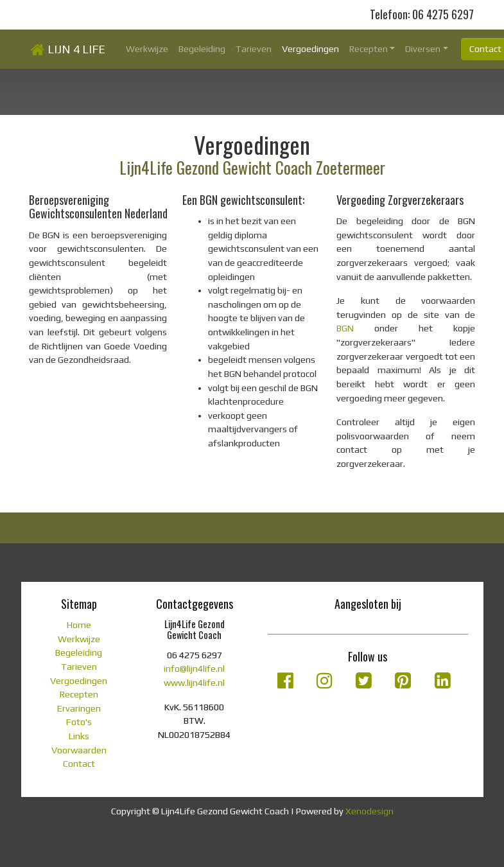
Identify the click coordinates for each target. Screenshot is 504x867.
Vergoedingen (310, 49)
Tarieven (254, 49)
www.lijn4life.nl (194, 683)
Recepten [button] (369, 49)
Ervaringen (79, 708)
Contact (79, 764)
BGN (345, 328)
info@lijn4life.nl (194, 669)
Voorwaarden (79, 750)
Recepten (79, 694)
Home (79, 625)
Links (79, 736)
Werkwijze (147, 49)
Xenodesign (369, 811)
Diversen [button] (423, 49)
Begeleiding (202, 49)
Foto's (79, 722)
